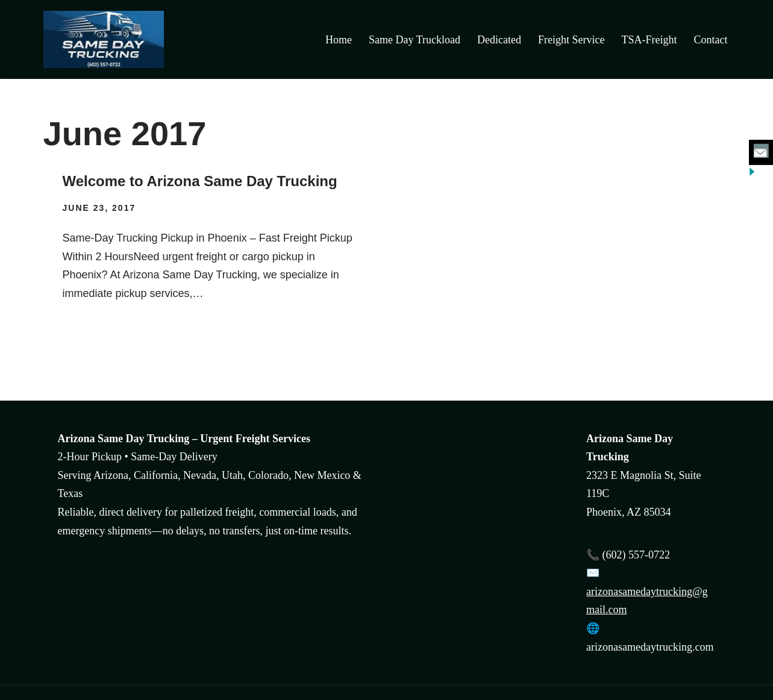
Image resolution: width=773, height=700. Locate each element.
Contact (711, 40)
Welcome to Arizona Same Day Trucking (200, 181)
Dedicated (499, 40)
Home (339, 40)
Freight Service (571, 40)
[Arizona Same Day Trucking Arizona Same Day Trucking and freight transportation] (107, 39)
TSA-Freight (649, 40)
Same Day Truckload (415, 40)
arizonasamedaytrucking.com (650, 647)
